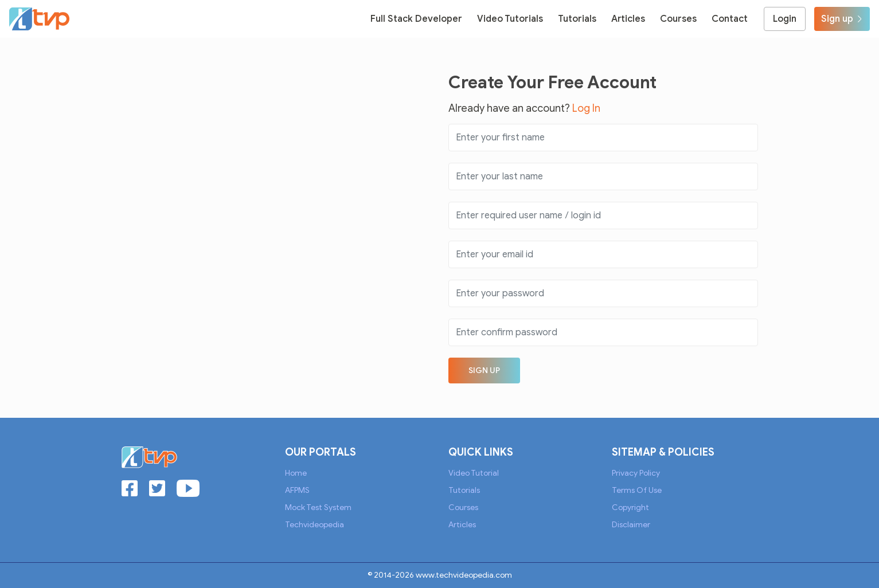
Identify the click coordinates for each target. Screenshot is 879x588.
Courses (678, 19)
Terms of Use (637, 490)
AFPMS (297, 490)
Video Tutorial (474, 473)
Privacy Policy (636, 473)
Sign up (842, 19)
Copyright (630, 507)
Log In (586, 108)
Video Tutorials (510, 19)
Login (785, 19)
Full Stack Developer (416, 19)
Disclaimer (631, 525)
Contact (730, 19)
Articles (628, 19)
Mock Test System (318, 507)
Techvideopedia (315, 525)
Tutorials (577, 19)
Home (296, 473)
